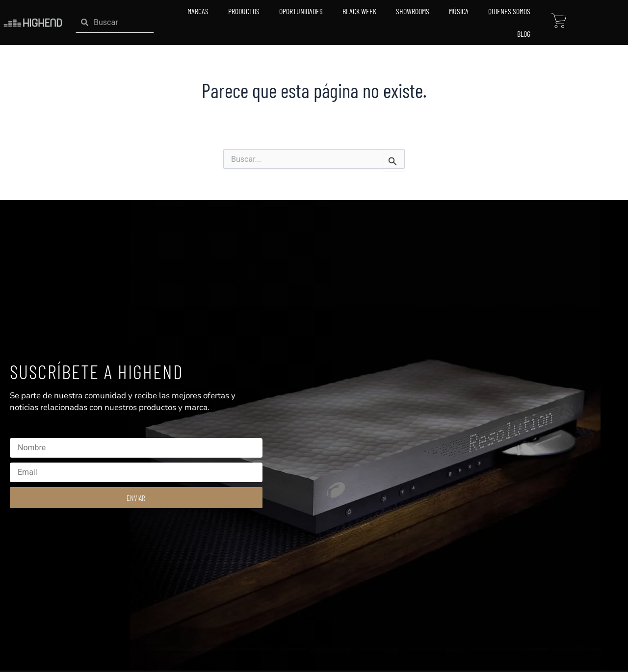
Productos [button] (244, 11)
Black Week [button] (359, 11)
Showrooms (413, 11)
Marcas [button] (198, 11)
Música (459, 11)
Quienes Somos (509, 11)
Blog (524, 34)
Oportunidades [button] (301, 11)
